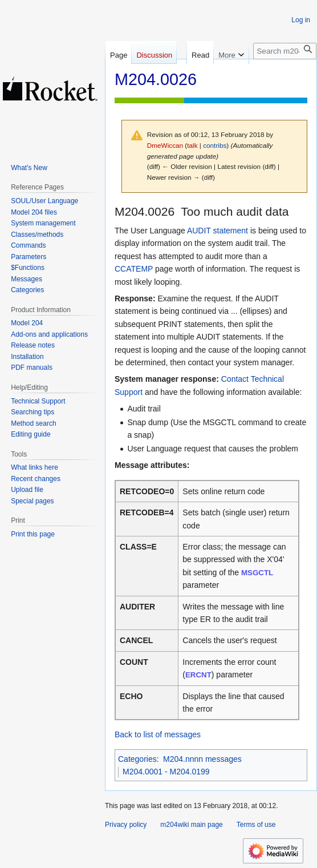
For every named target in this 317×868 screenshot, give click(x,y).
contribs (215, 145)
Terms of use (256, 825)
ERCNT (198, 675)
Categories (137, 759)
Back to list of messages (158, 734)
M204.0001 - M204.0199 (166, 772)
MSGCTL (257, 573)
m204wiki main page (191, 825)
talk (192, 145)
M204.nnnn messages (202, 759)
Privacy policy (126, 825)
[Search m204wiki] (285, 83)
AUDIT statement (218, 231)
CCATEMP (134, 269)
